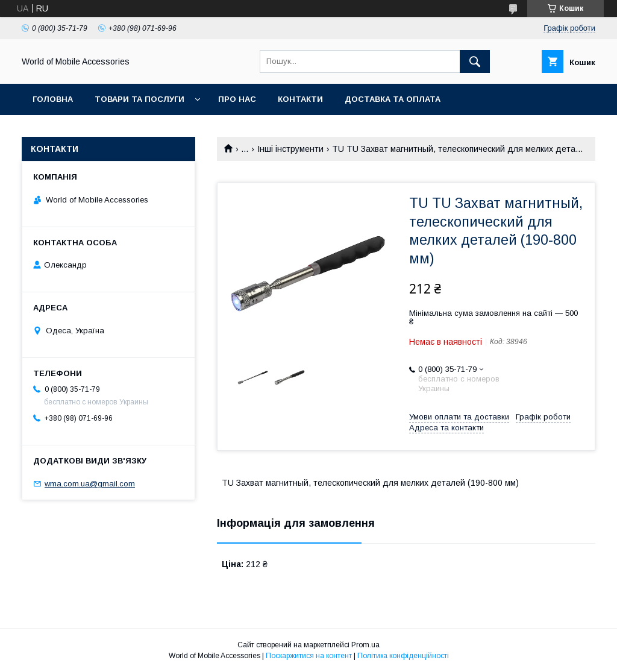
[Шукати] (475, 61)
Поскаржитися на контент (309, 656)
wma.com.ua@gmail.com (90, 484)
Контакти (300, 99)
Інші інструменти (290, 149)
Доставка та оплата (393, 99)
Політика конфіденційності (403, 656)
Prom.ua (365, 645)
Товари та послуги (139, 99)
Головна (53, 99)
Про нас (237, 99)
